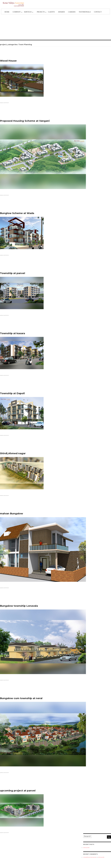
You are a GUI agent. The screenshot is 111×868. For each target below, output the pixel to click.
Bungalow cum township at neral (21, 698)
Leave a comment (4, 103)
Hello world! (86, 848)
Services (28, 12)
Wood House (8, 61)
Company (17, 12)
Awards (61, 12)
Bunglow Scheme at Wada (17, 213)
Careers (72, 12)
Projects (41, 12)
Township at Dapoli (12, 393)
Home (7, 12)
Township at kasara (12, 333)
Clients (51, 12)
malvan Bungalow (11, 513)
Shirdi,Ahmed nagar (13, 453)
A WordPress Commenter (90, 857)
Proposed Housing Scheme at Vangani (25, 121)
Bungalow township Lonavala (19, 606)
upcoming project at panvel (18, 791)
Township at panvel (13, 273)
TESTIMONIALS (85, 12)
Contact (98, 12)
